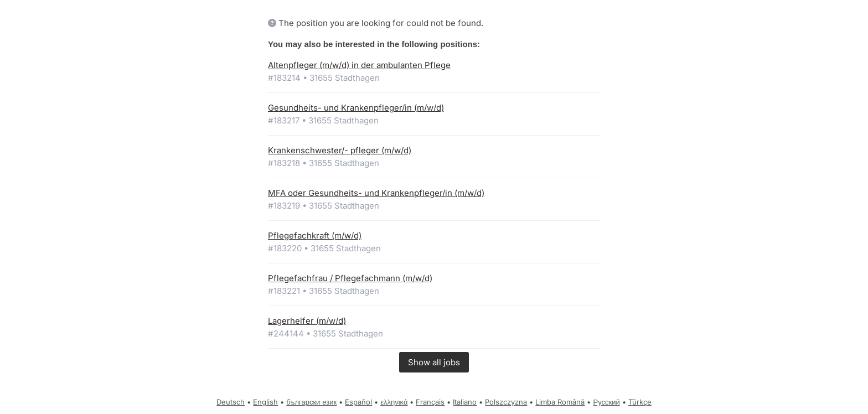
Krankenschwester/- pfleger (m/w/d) (340, 150)
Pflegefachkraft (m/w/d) (315, 236)
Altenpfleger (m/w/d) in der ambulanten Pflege (359, 65)
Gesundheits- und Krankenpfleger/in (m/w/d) (356, 108)
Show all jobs (434, 362)
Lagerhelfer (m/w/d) (307, 321)
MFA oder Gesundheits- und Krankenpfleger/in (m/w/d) (376, 193)
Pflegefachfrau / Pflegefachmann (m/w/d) (350, 278)
